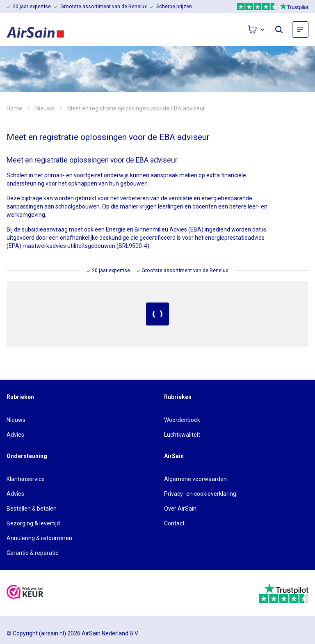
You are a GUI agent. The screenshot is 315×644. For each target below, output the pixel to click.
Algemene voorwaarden (195, 479)
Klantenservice (26, 479)
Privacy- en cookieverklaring (200, 494)
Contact (174, 523)
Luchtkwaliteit (182, 435)
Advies (15, 435)
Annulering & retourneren (39, 538)
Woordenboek (182, 420)
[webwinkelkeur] (25, 593)
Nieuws (45, 108)
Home (14, 108)
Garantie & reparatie (33, 553)
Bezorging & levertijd (33, 523)
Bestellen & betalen (32, 509)
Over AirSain (180, 509)
